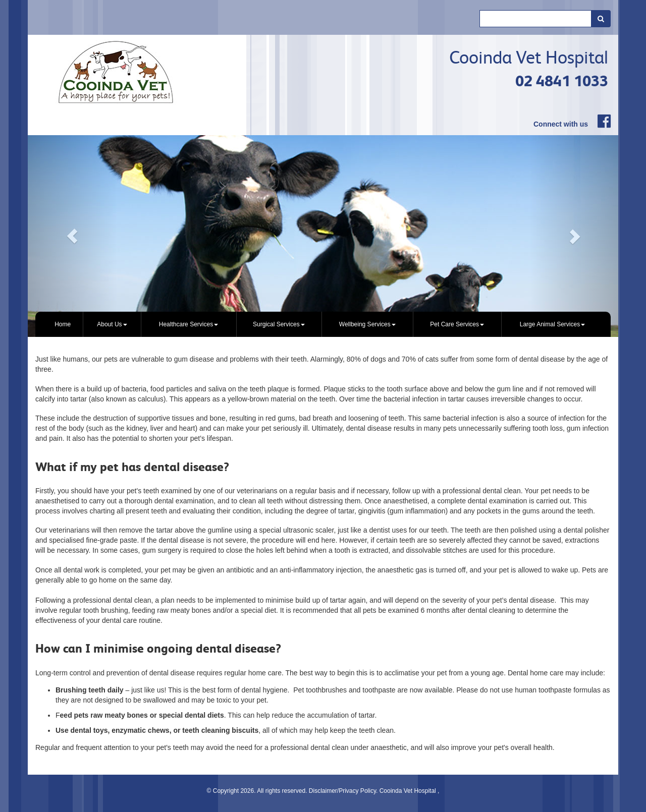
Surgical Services (279, 324)
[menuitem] (63, 324)
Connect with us (561, 124)
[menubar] (323, 324)
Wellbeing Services (367, 324)
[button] (72, 236)
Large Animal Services (552, 324)
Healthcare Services (189, 324)
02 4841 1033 (562, 81)
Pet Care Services (457, 324)
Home (63, 324)
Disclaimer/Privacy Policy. (344, 791)
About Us (112, 324)
